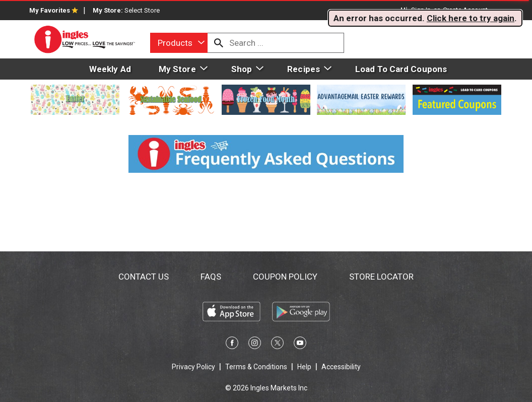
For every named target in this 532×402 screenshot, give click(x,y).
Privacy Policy (193, 367)
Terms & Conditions (256, 367)
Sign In (421, 10)
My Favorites (54, 10)
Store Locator (381, 277)
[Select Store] (143, 10)
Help (304, 367)
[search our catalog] (219, 43)
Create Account (465, 10)
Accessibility (341, 367)
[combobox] (179, 43)
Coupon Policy (285, 277)
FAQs (211, 277)
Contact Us (144, 277)
